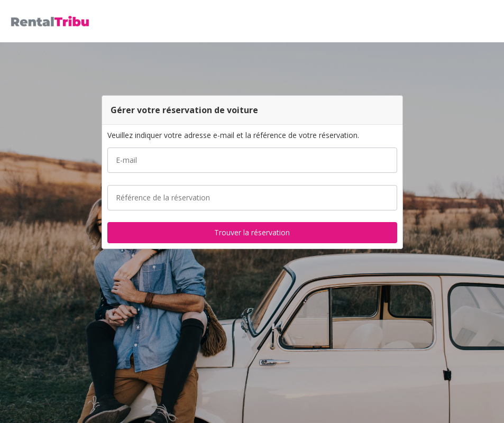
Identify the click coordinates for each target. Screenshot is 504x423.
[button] (492, 21)
